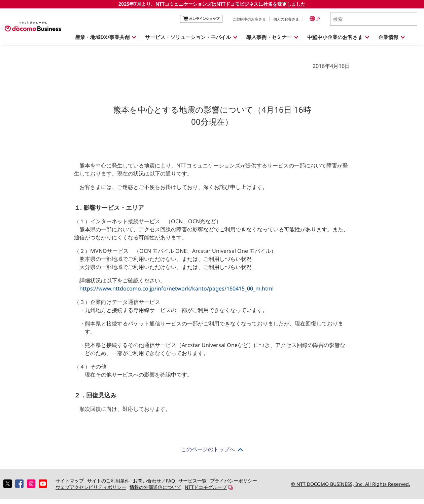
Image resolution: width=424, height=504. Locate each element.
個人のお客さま (286, 19)
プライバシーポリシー (234, 481)
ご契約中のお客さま (249, 19)
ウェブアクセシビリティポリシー (91, 487)
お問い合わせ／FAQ (154, 481)
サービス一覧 (192, 481)
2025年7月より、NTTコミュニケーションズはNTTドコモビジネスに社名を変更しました (212, 4)
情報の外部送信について (155, 487)
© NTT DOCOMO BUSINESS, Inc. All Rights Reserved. (351, 484)
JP (315, 18)
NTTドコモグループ (206, 487)
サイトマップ (70, 481)
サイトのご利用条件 (108, 481)
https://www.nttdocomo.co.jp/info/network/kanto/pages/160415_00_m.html (176, 288)
